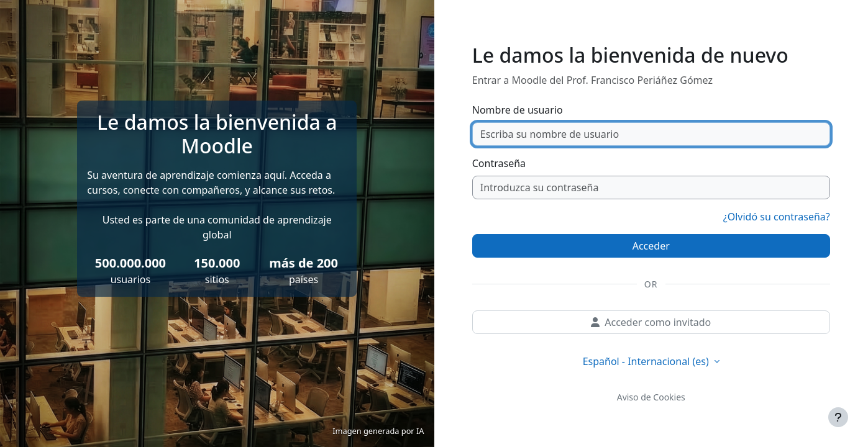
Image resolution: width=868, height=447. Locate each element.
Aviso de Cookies (651, 397)
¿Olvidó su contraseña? (777, 217)
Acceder (651, 246)
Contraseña (499, 163)
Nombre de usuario (518, 110)
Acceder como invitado (651, 322)
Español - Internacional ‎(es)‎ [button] (647, 361)
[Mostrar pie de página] (838, 417)
